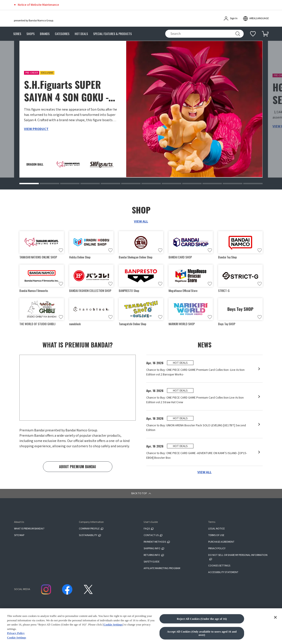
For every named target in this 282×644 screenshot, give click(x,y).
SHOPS (31, 34)
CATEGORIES (62, 34)
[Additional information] (253, 34)
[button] (29, 184)
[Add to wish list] (61, 250)
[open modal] (256, 19)
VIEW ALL (141, 221)
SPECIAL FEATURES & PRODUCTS (112, 34)
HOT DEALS (81, 34)
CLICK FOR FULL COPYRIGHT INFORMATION (89, 630)
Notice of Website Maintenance (38, 5)
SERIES (17, 34)
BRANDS (45, 34)
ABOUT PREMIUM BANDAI (78, 467)
